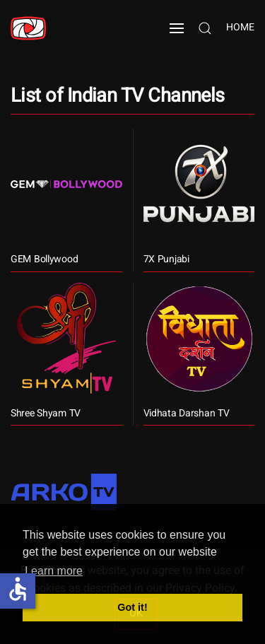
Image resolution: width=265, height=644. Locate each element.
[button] (177, 28)
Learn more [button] (54, 571)
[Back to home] (28, 28)
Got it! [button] (132, 607)
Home (240, 28)
